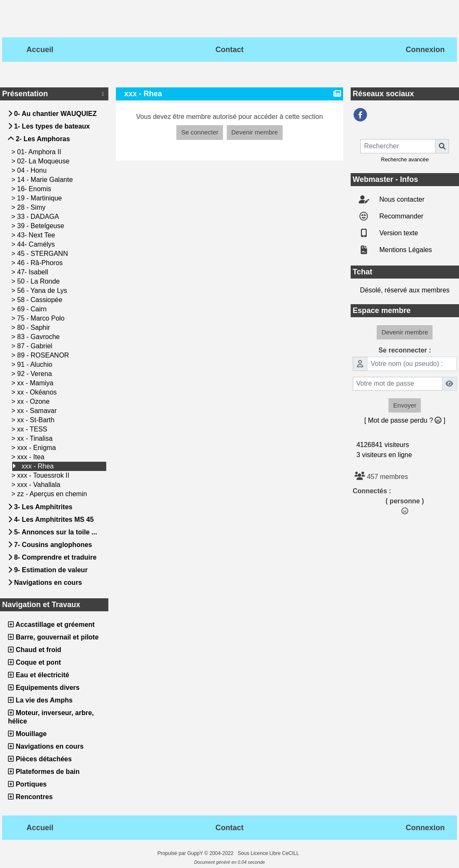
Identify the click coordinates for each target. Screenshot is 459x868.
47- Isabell (34, 272)
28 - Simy (32, 207)
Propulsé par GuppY (181, 853)
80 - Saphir (35, 327)
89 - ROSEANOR (44, 355)
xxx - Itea (32, 457)
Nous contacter (401, 199)
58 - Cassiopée (41, 300)
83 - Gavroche (39, 337)
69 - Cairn (33, 309)
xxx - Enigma (38, 448)
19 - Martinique (41, 198)
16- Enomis (35, 189)
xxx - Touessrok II (44, 475)
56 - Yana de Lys (43, 291)
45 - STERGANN (43, 254)
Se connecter (199, 132)
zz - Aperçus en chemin (53, 494)
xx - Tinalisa (36, 438)
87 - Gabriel (36, 346)
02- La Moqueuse (44, 161)
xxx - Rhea (38, 466)
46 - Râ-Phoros (41, 263)
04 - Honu (33, 170)
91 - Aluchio (36, 364)
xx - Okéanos (38, 392)
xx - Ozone (34, 401)
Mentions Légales (405, 250)
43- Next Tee (37, 235)
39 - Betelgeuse (42, 226)
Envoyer (405, 405)
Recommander (400, 216)
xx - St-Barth (37, 420)
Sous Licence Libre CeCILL (269, 853)
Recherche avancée (405, 159)
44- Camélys (37, 244)
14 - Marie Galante (46, 180)
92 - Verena (35, 374)
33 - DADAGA (39, 217)
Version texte (398, 233)
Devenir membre (255, 132)
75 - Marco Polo (42, 318)
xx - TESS (33, 429)
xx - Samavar (38, 411)
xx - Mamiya (36, 383)
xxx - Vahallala (40, 485)
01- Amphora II (40, 152)
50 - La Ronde (39, 281)
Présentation (54, 94)
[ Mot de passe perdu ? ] (405, 420)
